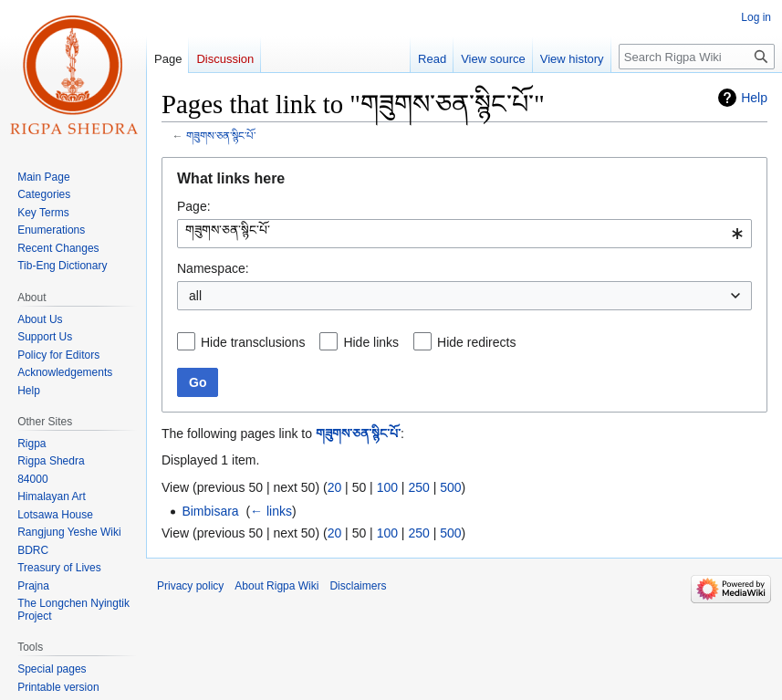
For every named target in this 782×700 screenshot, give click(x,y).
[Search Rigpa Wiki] (697, 57)
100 (387, 487)
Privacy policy (190, 586)
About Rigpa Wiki (276, 586)
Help (754, 98)
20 (335, 487)
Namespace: (213, 268)
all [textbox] (195, 296)
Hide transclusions (253, 342)
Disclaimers (358, 586)
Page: (194, 206)
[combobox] (464, 234)
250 (418, 487)
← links (271, 511)
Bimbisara (210, 511)
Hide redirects (476, 342)
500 (450, 487)
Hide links (371, 342)
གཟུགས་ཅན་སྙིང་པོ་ (221, 136)
